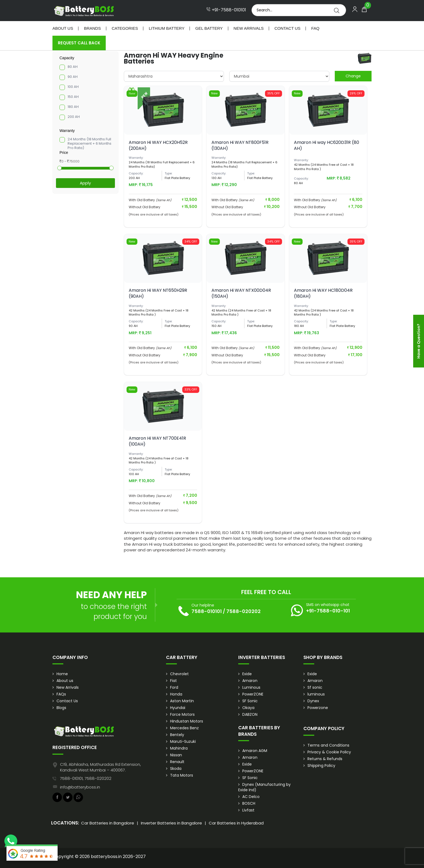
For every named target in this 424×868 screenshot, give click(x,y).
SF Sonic (250, 701)
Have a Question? (419, 341)
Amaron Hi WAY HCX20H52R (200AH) (158, 145)
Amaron (250, 681)
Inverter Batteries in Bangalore (171, 823)
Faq (315, 28)
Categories (125, 28)
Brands (92, 28)
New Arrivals (249, 28)
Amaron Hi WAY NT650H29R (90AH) (158, 293)
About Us (63, 28)
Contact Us (287, 28)
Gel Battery (209, 28)
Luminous (251, 687)
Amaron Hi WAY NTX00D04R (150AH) (241, 293)
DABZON (250, 714)
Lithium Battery (167, 28)
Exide (247, 674)
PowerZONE (253, 694)
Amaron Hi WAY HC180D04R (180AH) (323, 293)
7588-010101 (207, 611)
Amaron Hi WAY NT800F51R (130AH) (240, 145)
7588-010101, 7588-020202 (86, 778)
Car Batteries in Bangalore (108, 823)
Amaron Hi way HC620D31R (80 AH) (327, 145)
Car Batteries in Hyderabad (236, 823)
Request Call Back (79, 43)
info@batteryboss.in (80, 787)
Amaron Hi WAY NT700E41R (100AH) (157, 441)
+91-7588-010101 (226, 10)
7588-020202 (244, 611)
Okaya (248, 708)
